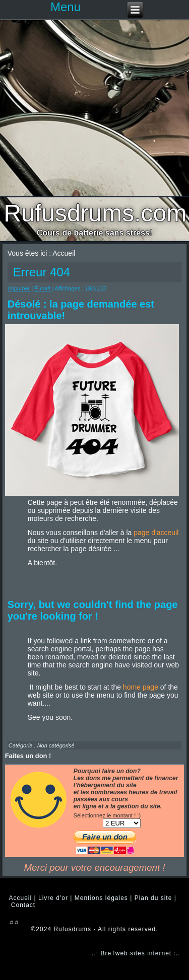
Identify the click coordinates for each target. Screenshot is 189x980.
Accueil (21, 898)
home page (141, 687)
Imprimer (20, 288)
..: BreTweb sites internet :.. (136, 953)
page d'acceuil (156, 533)
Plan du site (153, 898)
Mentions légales (101, 898)
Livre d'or (53, 898)
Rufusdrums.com (96, 213)
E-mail (43, 288)
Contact (23, 905)
